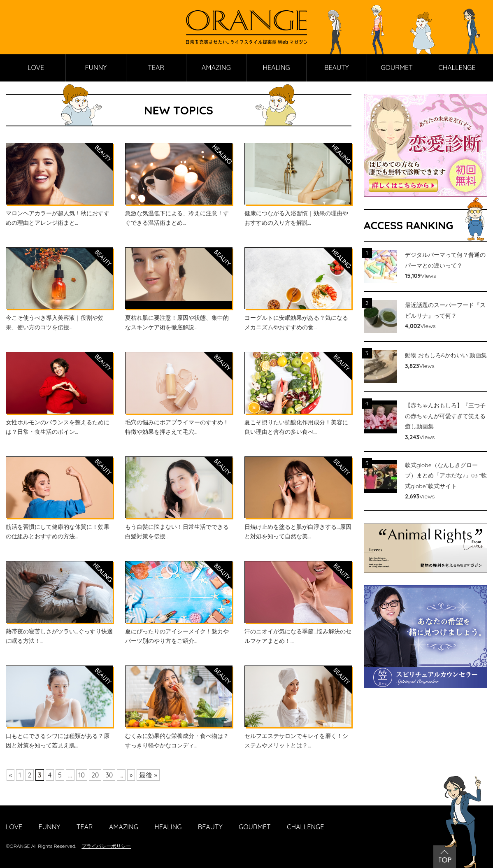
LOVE (36, 67)
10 (82, 775)
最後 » (148, 775)
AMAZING (216, 67)
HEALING (277, 67)
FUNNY (96, 67)
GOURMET (397, 67)
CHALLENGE (457, 67)
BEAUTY (337, 67)
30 (109, 775)
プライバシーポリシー (106, 846)
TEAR (156, 67)
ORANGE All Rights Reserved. (43, 846)
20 (95, 775)
